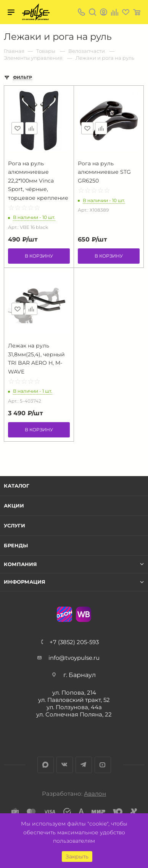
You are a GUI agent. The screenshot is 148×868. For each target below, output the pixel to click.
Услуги (14, 525)
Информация (25, 582)
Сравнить (31, 128)
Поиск (92, 12)
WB (84, 614)
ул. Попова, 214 (74, 693)
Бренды (16, 545)
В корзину (39, 256)
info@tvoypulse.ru (74, 658)
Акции (14, 506)
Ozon (64, 614)
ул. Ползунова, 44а (74, 707)
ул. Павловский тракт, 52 (74, 700)
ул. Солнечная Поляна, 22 (74, 714)
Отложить (18, 128)
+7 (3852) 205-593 (74, 642)
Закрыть (77, 857)
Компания (20, 564)
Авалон (95, 794)
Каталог (17, 486)
